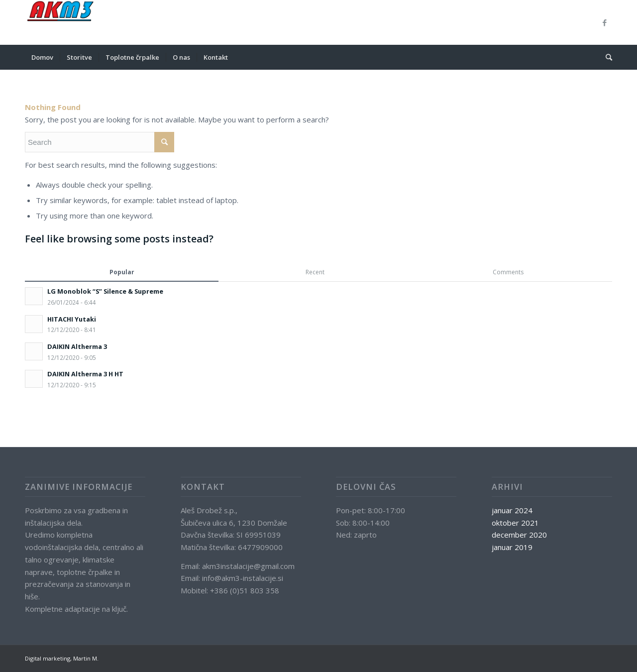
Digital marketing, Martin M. (62, 658)
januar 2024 (512, 510)
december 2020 (519, 535)
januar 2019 (512, 547)
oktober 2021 (515, 523)
